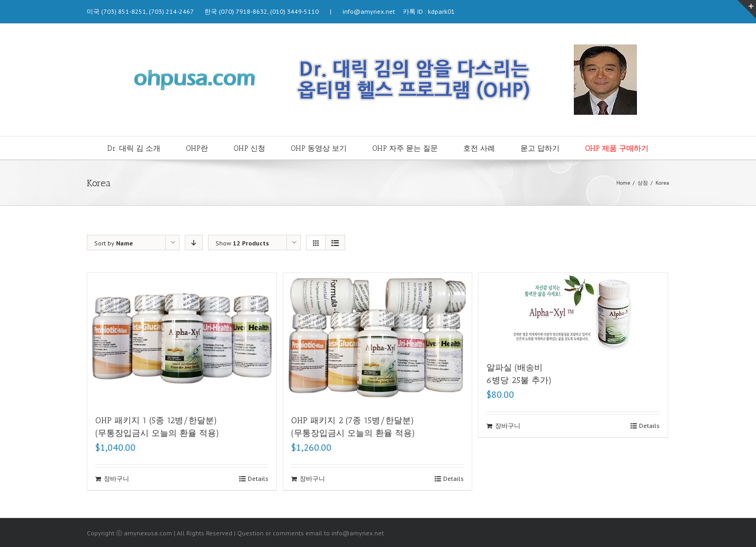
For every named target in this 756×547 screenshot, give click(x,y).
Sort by (114, 243)
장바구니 (116, 478)
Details (258, 478)
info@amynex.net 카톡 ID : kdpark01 (395, 11)
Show (242, 243)
